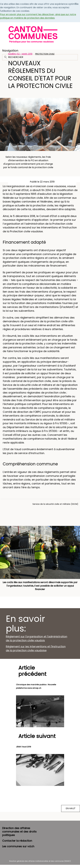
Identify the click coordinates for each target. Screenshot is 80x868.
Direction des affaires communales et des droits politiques (19, 832)
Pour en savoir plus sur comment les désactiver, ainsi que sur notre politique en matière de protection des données (38, 16)
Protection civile (45, 54)
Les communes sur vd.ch (18, 846)
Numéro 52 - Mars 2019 (20, 54)
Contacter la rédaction (17, 841)
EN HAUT (71, 808)
